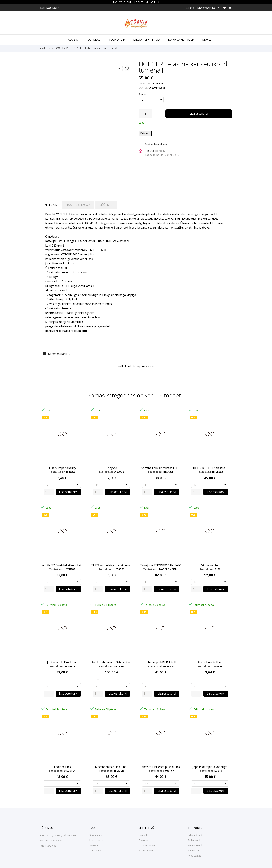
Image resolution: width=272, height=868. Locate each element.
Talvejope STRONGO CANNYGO (161, 565)
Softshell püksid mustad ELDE (161, 468)
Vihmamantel (210, 565)
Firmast (143, 835)
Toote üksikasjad (78, 205)
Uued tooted (96, 840)
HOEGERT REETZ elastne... (210, 468)
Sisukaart (94, 845)
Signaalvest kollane (210, 662)
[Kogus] (145, 114)
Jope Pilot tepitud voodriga (210, 767)
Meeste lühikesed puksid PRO (161, 767)
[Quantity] (49, 492)
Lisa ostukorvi (199, 114)
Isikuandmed (195, 835)
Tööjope (111, 468)
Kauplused (95, 850)
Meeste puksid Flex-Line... (111, 767)
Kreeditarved (195, 845)
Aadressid (193, 850)
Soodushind (96, 835)
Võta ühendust (147, 850)
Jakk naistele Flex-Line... (62, 662)
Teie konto (195, 828)
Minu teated (195, 856)
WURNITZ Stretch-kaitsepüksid (62, 565)
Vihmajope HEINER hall (161, 662)
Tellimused (194, 840)
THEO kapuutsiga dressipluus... (111, 565)
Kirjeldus (51, 205)
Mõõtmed (106, 205)
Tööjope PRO (62, 767)
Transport (144, 840)
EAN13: (143, 88)
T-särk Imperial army (62, 468)
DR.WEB (207, 40)
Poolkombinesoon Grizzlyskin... (111, 662)
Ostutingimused (147, 845)
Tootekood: (145, 83)
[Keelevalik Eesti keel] (53, 8)
